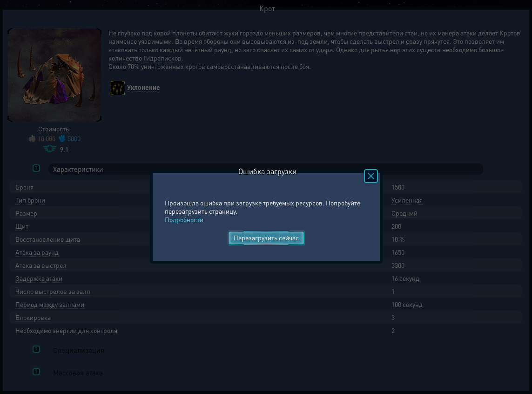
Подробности (184, 219)
